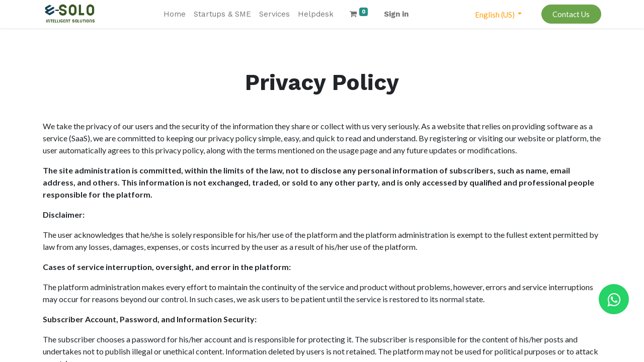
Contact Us (571, 14)
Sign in (396, 14)
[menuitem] (175, 14)
